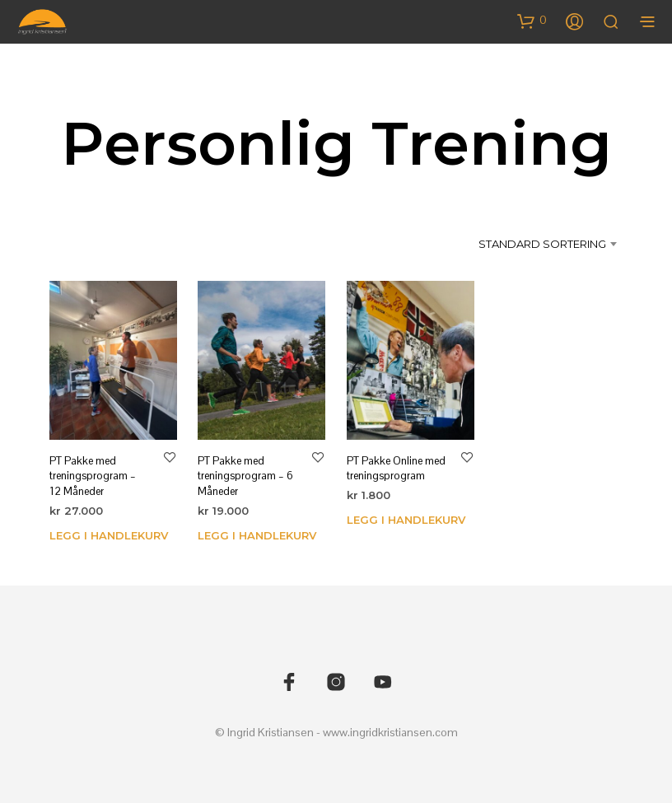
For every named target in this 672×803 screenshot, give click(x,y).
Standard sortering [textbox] (542, 244)
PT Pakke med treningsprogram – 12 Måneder (93, 476)
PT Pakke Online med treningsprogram (396, 468)
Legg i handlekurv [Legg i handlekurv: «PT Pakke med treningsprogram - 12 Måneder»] (109, 535)
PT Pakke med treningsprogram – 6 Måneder (245, 476)
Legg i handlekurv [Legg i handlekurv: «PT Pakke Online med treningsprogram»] (406, 520)
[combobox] (534, 244)
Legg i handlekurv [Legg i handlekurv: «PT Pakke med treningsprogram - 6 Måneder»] (257, 535)
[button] (532, 21)
